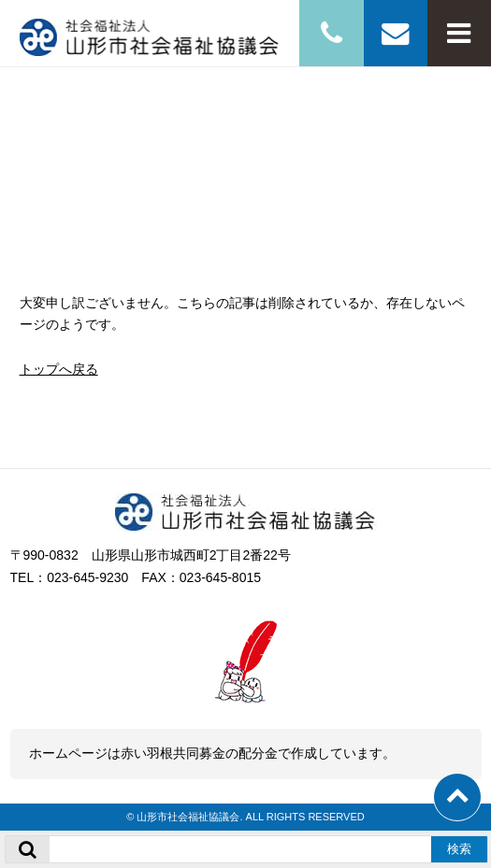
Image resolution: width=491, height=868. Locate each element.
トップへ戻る (59, 369)
